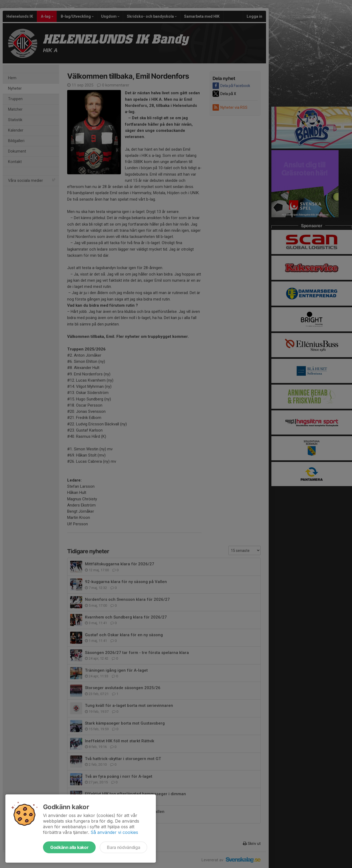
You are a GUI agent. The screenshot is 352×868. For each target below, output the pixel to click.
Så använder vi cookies (114, 832)
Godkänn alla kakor (69, 847)
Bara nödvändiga (123, 847)
